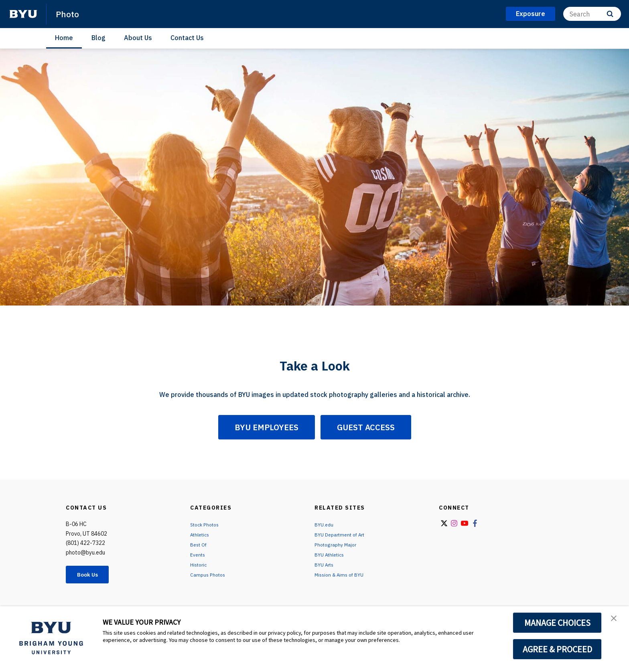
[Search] (592, 14)
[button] (616, 621)
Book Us (92, 575)
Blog (98, 38)
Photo (69, 14)
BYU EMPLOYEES (267, 427)
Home (64, 38)
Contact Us (187, 38)
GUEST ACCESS (366, 427)
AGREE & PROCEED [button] (557, 649)
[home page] (23, 14)
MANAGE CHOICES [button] (557, 623)
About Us (138, 38)
